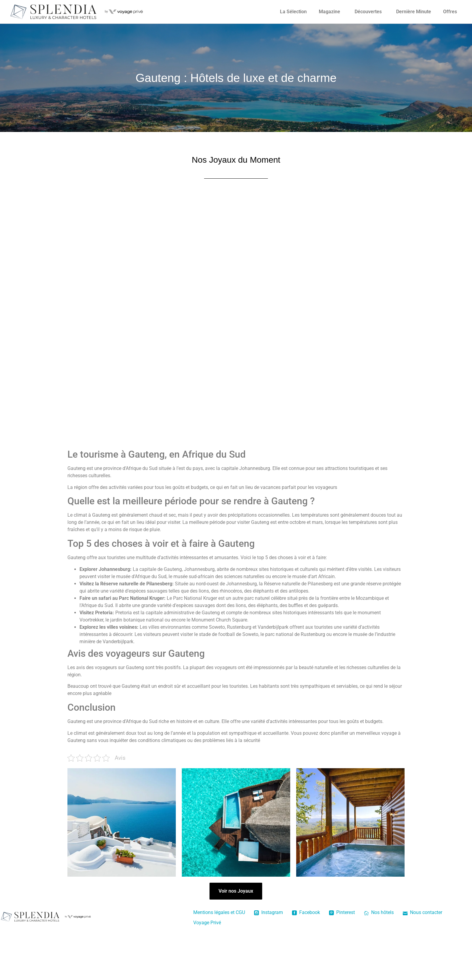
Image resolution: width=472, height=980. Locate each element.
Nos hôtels (379, 912)
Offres (450, 12)
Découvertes (368, 12)
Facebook (306, 912)
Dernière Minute (414, 12)
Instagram (269, 912)
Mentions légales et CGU (219, 912)
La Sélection (293, 12)
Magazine (329, 12)
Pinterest (342, 912)
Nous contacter (422, 912)
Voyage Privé (207, 923)
